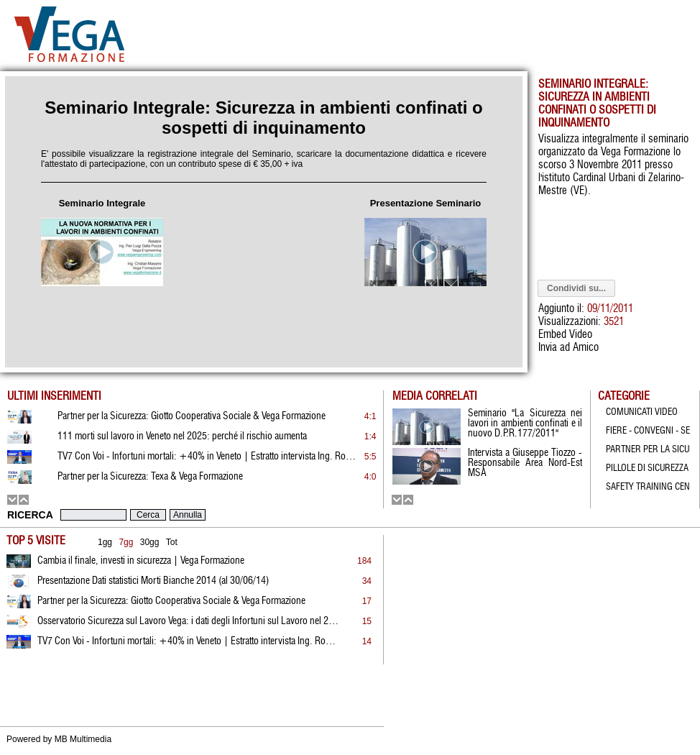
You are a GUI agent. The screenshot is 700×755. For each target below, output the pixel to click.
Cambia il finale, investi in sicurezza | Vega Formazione (141, 561)
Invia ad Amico (568, 348)
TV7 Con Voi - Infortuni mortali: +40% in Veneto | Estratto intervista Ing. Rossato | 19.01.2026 (188, 641)
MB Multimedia (83, 739)
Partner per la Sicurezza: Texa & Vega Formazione (150, 477)
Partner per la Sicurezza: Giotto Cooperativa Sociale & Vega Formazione (171, 601)
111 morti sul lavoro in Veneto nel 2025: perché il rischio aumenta (182, 436)
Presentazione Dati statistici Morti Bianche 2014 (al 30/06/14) (153, 581)
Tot (172, 542)
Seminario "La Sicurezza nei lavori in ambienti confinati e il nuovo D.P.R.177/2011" (525, 424)
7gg (126, 542)
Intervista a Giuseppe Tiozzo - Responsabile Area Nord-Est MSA (525, 463)
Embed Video (565, 335)
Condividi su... (576, 288)
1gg (105, 542)
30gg (150, 542)
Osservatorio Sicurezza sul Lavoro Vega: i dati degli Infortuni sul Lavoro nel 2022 (188, 621)
